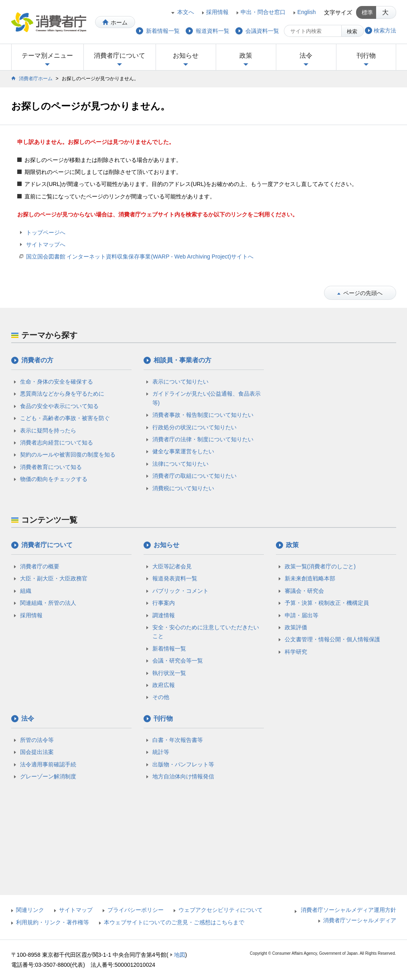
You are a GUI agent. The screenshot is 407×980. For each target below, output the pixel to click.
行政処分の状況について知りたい (194, 427)
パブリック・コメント (180, 591)
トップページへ (46, 232)
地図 (180, 955)
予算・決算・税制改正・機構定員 (327, 603)
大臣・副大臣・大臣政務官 (54, 578)
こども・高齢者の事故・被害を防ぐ (65, 418)
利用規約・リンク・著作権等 (53, 922)
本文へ (186, 12)
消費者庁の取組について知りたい (194, 476)
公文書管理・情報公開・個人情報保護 (332, 639)
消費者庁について (119, 56)
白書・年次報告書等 (178, 740)
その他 (161, 697)
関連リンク (30, 910)
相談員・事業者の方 (182, 360)
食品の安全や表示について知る (59, 406)
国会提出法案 (37, 752)
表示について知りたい (180, 382)
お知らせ (186, 56)
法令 (306, 56)
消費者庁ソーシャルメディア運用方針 (348, 910)
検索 (352, 31)
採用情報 (217, 12)
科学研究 (296, 652)
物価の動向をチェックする (54, 479)
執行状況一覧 (169, 673)
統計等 (161, 752)
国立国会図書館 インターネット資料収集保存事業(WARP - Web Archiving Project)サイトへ (140, 257)
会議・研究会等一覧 (178, 661)
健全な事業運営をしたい (183, 451)
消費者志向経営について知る (57, 443)
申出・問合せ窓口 (263, 12)
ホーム (119, 22)
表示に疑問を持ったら (48, 430)
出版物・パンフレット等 (183, 764)
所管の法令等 (37, 740)
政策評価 (296, 627)
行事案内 (164, 603)
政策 (246, 56)
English (307, 12)
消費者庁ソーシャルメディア (360, 920)
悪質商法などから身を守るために (62, 394)
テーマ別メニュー (47, 56)
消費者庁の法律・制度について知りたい (203, 439)
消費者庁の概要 (40, 566)
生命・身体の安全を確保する (57, 382)
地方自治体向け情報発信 (183, 776)
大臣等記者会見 (172, 566)
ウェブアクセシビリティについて (221, 910)
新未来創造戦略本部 (310, 578)
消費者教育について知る (51, 467)
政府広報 (164, 685)
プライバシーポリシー (136, 910)
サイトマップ (76, 910)
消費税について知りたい (183, 488)
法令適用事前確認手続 (48, 764)
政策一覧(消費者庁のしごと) (320, 566)
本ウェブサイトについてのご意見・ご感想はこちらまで (174, 922)
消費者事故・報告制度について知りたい (203, 415)
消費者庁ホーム (36, 79)
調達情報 (164, 615)
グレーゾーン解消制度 (48, 776)
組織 (26, 591)
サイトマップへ (46, 244)
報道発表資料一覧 (175, 578)
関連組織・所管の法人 (48, 603)
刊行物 (366, 56)
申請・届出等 (302, 615)
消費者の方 (37, 360)
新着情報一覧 (169, 649)
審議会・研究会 (304, 591)
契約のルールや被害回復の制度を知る (68, 455)
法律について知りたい (180, 464)
